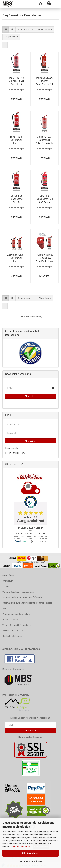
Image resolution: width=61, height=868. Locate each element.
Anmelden (31, 396)
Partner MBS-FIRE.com (13, 631)
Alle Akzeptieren (30, 853)
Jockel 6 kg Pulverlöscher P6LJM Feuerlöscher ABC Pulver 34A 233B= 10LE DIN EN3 (16, 199)
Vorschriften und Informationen (17, 625)
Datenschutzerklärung (20, 847)
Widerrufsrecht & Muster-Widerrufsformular (23, 597)
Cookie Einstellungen (12, 636)
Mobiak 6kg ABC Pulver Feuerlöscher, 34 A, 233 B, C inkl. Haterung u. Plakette (44, 81)
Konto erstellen (12, 448)
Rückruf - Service (10, 620)
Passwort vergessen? (15, 453)
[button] (6, 30)
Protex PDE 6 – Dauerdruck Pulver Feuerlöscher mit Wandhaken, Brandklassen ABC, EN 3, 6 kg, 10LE (16, 140)
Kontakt (6, 586)
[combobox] (25, 30)
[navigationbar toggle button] (57, 4)
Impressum (8, 581)
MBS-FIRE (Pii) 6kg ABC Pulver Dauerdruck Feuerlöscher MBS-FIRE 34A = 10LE (16, 81)
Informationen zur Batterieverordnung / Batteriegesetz (27, 603)
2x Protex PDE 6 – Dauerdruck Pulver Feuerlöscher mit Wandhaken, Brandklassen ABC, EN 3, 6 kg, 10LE (16, 258)
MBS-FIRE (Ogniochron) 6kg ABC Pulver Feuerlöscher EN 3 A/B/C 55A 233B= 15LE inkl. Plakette (44, 199)
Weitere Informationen (31, 861)
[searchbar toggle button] (41, 4)
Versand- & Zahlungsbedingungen (18, 592)
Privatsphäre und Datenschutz (16, 614)
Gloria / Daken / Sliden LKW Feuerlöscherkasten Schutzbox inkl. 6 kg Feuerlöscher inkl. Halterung (45, 258)
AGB (4, 608)
